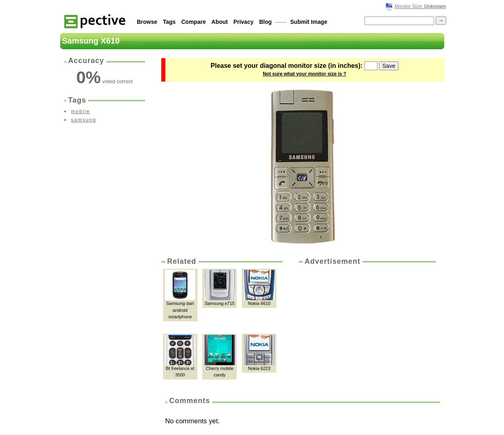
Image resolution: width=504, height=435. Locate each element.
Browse (147, 22)
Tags (169, 22)
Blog (265, 22)
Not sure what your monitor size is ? (305, 74)
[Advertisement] (367, 327)
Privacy (243, 22)
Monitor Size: (420, 6)
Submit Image (309, 22)
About (219, 22)
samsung (84, 120)
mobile (81, 111)
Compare (194, 22)
